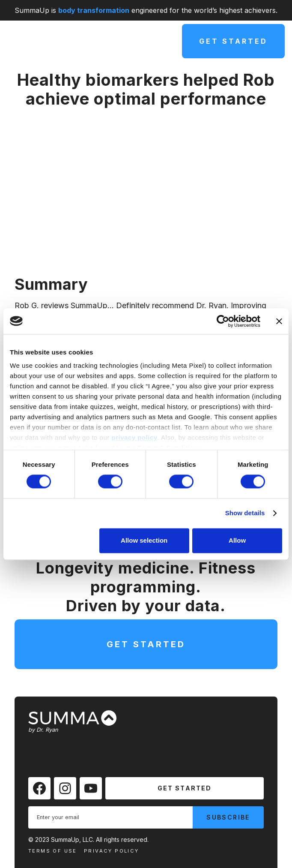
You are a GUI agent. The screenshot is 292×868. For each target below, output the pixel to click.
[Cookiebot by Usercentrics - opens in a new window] (223, 321)
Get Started (233, 41)
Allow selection (144, 540)
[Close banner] (279, 321)
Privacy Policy (112, 851)
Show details (245, 513)
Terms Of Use (53, 851)
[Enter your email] (110, 817)
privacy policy (134, 437)
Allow (237, 540)
